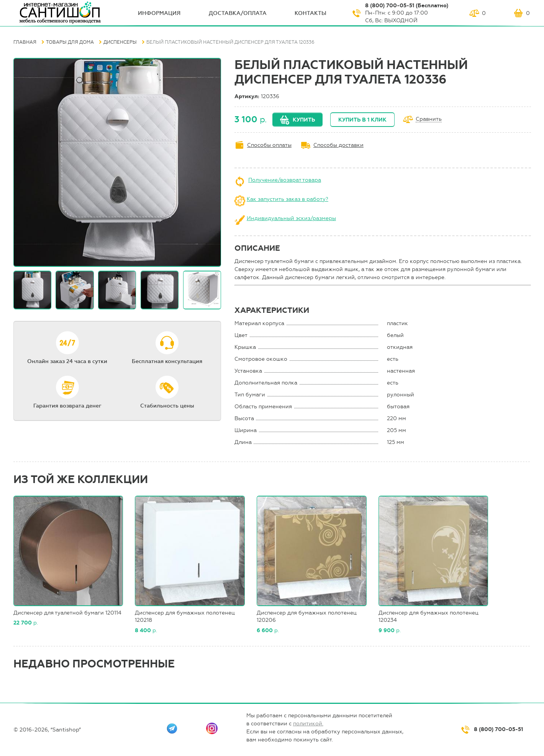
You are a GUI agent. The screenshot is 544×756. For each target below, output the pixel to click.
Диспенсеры (120, 42)
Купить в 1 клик (362, 120)
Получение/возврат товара (285, 180)
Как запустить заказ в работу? (288, 199)
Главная (25, 42)
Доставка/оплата (238, 13)
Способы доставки (338, 145)
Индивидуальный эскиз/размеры (291, 218)
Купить (304, 120)
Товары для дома (70, 42)
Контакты (311, 13)
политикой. (308, 724)
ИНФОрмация (159, 13)
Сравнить (429, 119)
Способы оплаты (269, 145)
